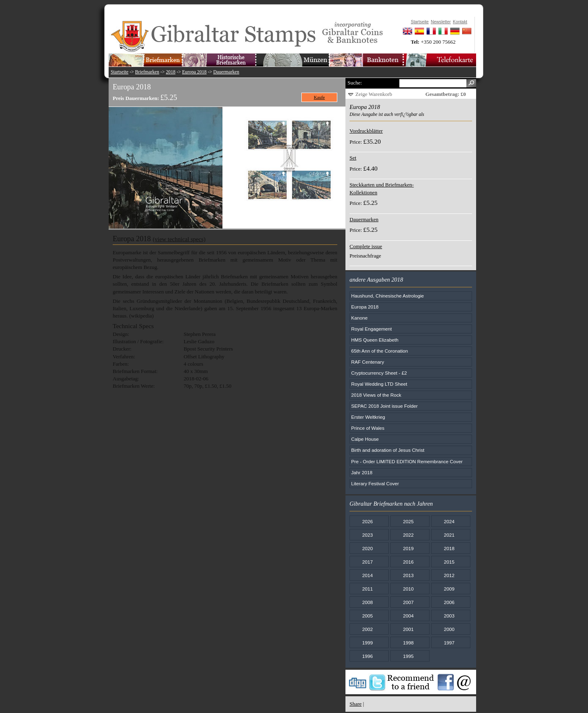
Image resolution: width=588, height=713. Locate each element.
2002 (367, 629)
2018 (170, 72)
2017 (367, 562)
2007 (408, 602)
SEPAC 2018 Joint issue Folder (384, 406)
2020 (367, 548)
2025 (408, 521)
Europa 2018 (194, 72)
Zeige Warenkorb (374, 94)
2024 (449, 521)
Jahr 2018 (362, 472)
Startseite (120, 72)
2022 (408, 535)
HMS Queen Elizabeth (375, 340)
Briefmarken (147, 72)
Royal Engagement (371, 329)
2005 (367, 616)
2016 (408, 562)
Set (353, 158)
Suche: (355, 83)
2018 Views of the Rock (376, 395)
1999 (367, 643)
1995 (408, 656)
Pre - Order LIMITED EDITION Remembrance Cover (407, 461)
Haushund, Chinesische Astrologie (388, 296)
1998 (408, 643)
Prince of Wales (368, 428)
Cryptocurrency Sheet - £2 (379, 373)
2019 (408, 548)
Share (356, 704)
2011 (367, 589)
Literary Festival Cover (375, 483)
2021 (449, 535)
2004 (408, 616)
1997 (449, 643)
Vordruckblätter (366, 131)
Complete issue (366, 246)
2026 (367, 521)
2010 (408, 589)
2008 (367, 602)
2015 (449, 562)
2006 (449, 602)
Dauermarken (226, 72)
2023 (367, 535)
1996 (367, 656)
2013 (408, 575)
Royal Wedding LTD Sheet (379, 384)
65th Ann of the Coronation (380, 351)
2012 (449, 575)
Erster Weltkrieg (368, 417)
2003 (449, 616)
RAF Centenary (368, 362)
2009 (449, 589)
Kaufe (320, 97)
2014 (367, 575)
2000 (449, 629)
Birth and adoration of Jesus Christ (388, 450)
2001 (408, 629)
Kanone (359, 318)
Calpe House (365, 439)
